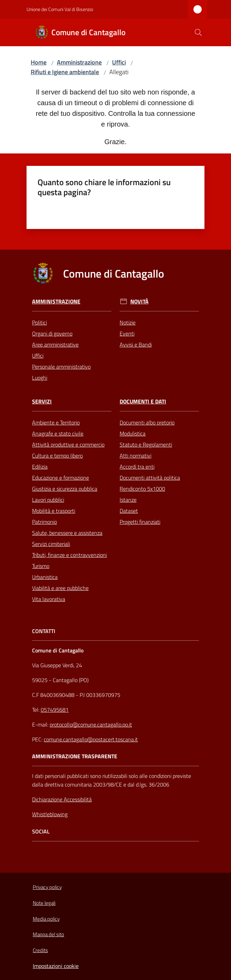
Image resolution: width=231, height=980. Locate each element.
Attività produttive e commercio (68, 444)
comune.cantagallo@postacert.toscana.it (91, 739)
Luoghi (40, 378)
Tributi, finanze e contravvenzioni (69, 555)
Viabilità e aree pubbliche (60, 588)
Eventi (127, 333)
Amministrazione (79, 62)
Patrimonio (44, 522)
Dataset (129, 511)
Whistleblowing (50, 814)
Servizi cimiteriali (51, 544)
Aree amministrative (55, 344)
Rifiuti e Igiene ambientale (65, 72)
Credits (40, 950)
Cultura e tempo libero (57, 456)
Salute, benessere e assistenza (67, 533)
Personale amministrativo (61, 367)
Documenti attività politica (150, 478)
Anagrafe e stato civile (58, 433)
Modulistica (133, 433)
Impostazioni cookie (56, 966)
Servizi (42, 402)
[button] (198, 32)
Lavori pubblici (48, 500)
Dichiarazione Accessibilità (62, 799)
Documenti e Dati (143, 402)
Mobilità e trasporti (54, 511)
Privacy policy (47, 887)
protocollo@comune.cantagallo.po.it (91, 724)
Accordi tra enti (137, 467)
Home (39, 62)
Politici (39, 322)
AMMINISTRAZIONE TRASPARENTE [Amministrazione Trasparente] (75, 756)
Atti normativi (135, 456)
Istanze (128, 500)
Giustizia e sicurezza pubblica (65, 489)
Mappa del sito (48, 934)
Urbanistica (45, 577)
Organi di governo (52, 333)
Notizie (128, 322)
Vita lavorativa (49, 599)
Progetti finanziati (140, 522)
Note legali (44, 903)
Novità (139, 302)
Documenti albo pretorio (147, 422)
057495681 (55, 710)
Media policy (46, 919)
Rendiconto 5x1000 (142, 489)
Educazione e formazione (61, 478)
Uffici (119, 62)
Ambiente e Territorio (56, 422)
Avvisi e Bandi (136, 344)
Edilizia (40, 467)
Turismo (41, 566)
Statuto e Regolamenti (146, 444)
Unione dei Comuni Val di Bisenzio (60, 9)
